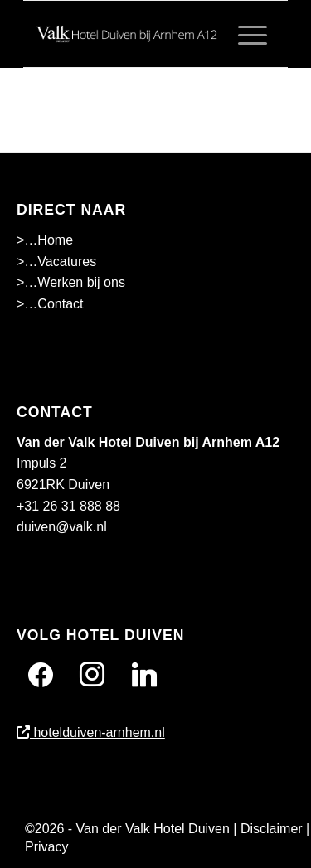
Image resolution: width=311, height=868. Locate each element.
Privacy (46, 847)
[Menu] (244, 34)
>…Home (45, 240)
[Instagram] (92, 674)
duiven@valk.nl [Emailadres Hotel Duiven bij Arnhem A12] (62, 527)
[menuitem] (244, 34)
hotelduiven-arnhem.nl (91, 732)
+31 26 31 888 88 (68, 506)
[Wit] (129, 34)
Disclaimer (272, 829)
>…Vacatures (56, 262)
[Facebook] (41, 674)
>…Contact (50, 304)
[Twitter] (144, 674)
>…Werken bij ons (71, 282)
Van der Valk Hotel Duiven (153, 829)
